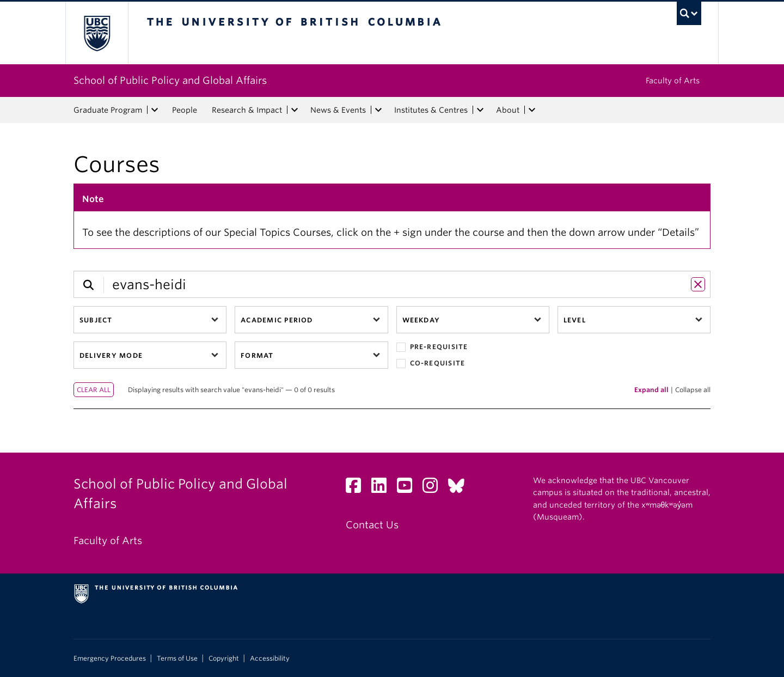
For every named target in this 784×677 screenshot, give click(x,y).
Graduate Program (108, 110)
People (185, 110)
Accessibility (270, 658)
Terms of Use (177, 658)
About (508, 110)
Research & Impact (247, 110)
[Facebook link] (357, 488)
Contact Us (372, 525)
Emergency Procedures (110, 658)
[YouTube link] (409, 488)
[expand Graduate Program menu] (155, 110)
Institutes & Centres (431, 110)
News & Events (338, 110)
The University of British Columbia (97, 33)
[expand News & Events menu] (378, 110)
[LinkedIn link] (383, 488)
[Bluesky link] (460, 488)
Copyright (224, 658)
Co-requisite (431, 364)
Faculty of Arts (673, 81)
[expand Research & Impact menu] (295, 110)
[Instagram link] (434, 488)
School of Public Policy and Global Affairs (170, 80)
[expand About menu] (532, 110)
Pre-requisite (432, 347)
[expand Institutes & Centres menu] (480, 110)
